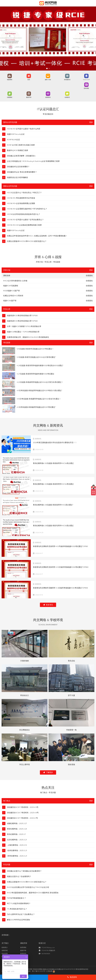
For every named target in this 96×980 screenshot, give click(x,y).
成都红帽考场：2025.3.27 (17, 823)
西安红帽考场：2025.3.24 (17, 829)
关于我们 (5, 943)
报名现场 (71, 765)
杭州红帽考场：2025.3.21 (17, 851)
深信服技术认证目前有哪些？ (18, 167)
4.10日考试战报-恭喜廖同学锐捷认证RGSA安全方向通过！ (39, 399)
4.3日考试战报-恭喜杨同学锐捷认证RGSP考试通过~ (36, 407)
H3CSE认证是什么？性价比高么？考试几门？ (24, 193)
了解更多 (48, 772)
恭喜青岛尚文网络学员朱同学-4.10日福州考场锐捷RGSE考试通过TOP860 (61, 567)
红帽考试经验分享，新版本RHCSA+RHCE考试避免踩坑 (28, 337)
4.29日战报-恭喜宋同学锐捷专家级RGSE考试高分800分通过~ (40, 366)
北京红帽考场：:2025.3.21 (17, 840)
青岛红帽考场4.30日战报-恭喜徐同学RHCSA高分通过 (53, 463)
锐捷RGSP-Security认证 (16, 134)
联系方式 (42, 943)
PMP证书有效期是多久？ (16, 898)
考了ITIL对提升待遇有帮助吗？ (19, 904)
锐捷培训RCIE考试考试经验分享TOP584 (22, 321)
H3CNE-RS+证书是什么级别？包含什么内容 (24, 129)
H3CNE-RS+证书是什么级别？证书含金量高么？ (25, 220)
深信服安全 (67, 80)
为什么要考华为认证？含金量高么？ (21, 914)
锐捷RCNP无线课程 (11, 286)
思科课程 (86, 88)
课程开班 (24, 943)
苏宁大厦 (71, 695)
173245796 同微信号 (48, 951)
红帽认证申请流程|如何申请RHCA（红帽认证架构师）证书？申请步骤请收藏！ (37, 236)
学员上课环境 (25, 765)
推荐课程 (23, 948)
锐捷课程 (10, 80)
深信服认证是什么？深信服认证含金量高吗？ (24, 871)
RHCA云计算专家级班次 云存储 (15, 281)
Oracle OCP (86, 80)
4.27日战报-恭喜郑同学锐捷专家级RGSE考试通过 (35, 374)
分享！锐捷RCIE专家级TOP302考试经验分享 (24, 326)
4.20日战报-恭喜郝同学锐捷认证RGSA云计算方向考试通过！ (40, 382)
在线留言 (67, 97)
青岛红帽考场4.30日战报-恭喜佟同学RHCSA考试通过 (53, 484)
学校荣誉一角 (71, 730)
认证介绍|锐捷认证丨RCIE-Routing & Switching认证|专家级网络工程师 (33, 161)
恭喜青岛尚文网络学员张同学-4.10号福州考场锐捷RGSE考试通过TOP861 (60, 546)
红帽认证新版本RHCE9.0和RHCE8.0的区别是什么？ (27, 241)
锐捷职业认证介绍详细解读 (17, 177)
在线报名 (89, 281)
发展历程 (5, 951)
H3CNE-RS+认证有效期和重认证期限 (21, 203)
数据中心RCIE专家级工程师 (18, 150)
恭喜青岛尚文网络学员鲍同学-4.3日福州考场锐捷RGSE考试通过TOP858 (60, 588)
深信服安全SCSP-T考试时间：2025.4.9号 (23, 807)
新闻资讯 (48, 97)
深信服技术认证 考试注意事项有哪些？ (22, 172)
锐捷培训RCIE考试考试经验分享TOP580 (22, 316)
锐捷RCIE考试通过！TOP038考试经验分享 (23, 332)
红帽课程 (10, 97)
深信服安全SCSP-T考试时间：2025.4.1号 (22, 818)
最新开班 (29, 97)
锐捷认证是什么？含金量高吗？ (19, 876)
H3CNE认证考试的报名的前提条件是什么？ (24, 214)
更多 (91, 122)
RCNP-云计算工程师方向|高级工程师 (21, 145)
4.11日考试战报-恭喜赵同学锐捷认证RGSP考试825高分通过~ (40, 391)
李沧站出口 (25, 695)
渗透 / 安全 (48, 80)
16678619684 (46, 954)
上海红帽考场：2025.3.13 (17, 845)
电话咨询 (72, 977)
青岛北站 (71, 661)
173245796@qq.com (48, 948)
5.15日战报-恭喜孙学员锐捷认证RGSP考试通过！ (35, 349)
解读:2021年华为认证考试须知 (18, 920)
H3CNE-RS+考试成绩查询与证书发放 (21, 198)
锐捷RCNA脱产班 (10, 301)
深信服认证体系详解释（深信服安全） (22, 156)
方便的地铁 (25, 661)
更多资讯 (48, 605)
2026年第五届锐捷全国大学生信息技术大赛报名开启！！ (55, 443)
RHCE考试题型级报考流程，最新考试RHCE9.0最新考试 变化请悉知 (33, 893)
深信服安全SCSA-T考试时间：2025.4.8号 (23, 813)
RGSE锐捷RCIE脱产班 (12, 291)
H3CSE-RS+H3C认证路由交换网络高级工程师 (24, 225)
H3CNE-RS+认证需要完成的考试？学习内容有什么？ (27, 209)
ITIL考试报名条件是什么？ (17, 909)
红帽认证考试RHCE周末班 (13, 296)
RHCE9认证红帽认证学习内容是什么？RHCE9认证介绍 (28, 887)
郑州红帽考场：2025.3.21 (17, 856)
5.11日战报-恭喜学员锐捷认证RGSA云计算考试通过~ (36, 357)
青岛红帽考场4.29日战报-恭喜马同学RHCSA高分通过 (53, 526)
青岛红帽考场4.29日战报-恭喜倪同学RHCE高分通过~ (53, 505)
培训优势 (5, 954)
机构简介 (5, 948)
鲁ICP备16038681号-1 (39, 971)
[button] (47, 68)
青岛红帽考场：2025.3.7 (16, 834)
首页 (29, 80)
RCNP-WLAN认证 (13, 140)
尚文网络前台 (25, 730)
